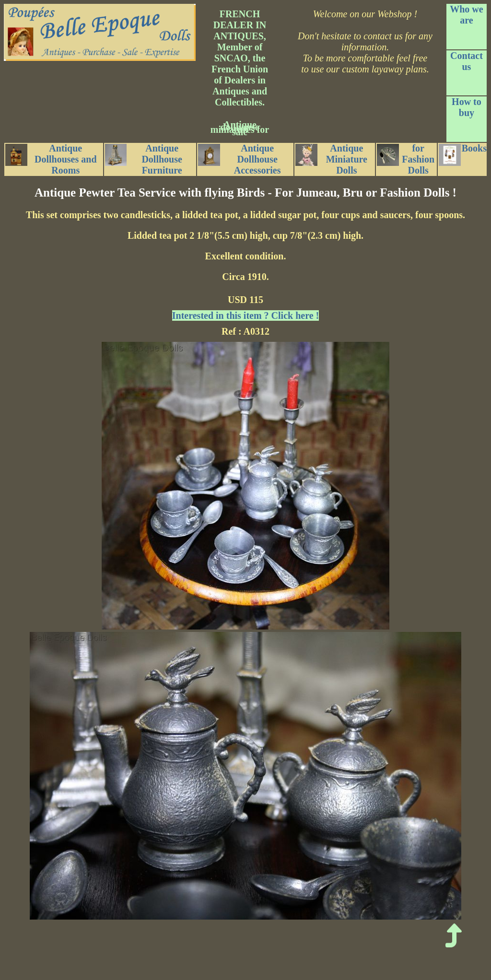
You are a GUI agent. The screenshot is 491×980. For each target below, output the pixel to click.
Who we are (466, 15)
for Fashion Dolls (406, 159)
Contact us (467, 61)
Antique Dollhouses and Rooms (51, 159)
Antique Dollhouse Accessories (239, 159)
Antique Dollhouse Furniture (144, 159)
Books (463, 154)
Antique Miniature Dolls (331, 159)
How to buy (467, 107)
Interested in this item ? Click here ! (245, 315)
